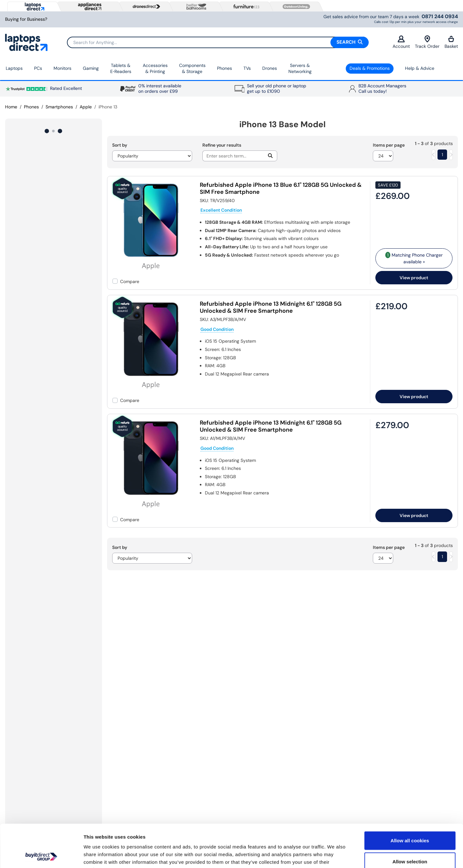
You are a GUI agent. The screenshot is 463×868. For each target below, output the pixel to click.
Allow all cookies (410, 800)
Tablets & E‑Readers (121, 69)
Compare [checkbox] (130, 281)
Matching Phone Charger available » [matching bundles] (414, 258)
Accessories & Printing (155, 69)
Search (350, 42)
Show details (334, 855)
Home (11, 107)
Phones (224, 68)
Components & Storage (192, 69)
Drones (270, 68)
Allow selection (410, 821)
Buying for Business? (26, 19)
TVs (247, 68)
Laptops (14, 68)
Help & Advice (420, 68)
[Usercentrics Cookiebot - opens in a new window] (41, 856)
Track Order (427, 42)
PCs (38, 68)
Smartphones (59, 107)
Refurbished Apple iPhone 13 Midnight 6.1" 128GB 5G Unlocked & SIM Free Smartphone (271, 307)
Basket (451, 42)
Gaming (91, 68)
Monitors (62, 68)
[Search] (218, 42)
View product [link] (414, 278)
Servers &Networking (300, 69)
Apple (86, 107)
